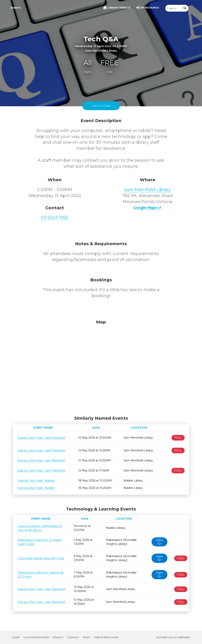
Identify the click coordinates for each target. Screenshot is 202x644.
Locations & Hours (36, 637)
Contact (73, 637)
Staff (87, 637)
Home (16, 637)
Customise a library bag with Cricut (41, 558)
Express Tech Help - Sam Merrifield (41, 438)
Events (16, 8)
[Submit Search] (185, 8)
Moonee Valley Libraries (173, 637)
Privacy (58, 637)
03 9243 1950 (55, 217)
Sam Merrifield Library (147, 190)
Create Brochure (106, 637)
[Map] (101, 367)
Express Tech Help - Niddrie (36, 481)
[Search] (173, 8)
